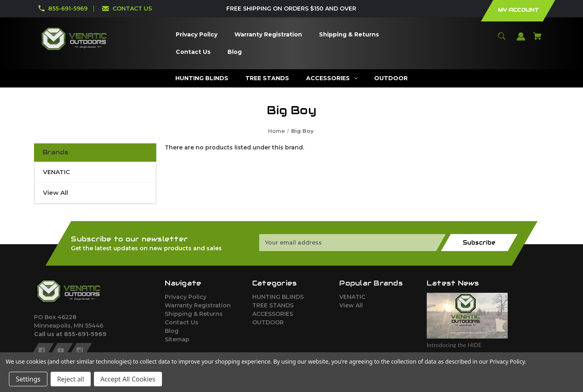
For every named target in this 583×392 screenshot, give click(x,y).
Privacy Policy (186, 297)
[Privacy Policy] (196, 35)
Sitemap (177, 339)
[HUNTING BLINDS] (202, 78)
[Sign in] (521, 40)
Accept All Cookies (128, 379)
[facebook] (42, 351)
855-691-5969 (68, 9)
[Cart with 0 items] (538, 40)
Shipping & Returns (194, 314)
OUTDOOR (268, 322)
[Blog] (234, 52)
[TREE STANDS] (267, 78)
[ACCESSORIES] (332, 78)
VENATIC (56, 172)
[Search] (502, 40)
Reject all (71, 379)
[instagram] (80, 351)
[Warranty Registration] (268, 35)
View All (55, 193)
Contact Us (182, 322)
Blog (172, 331)
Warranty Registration (198, 305)
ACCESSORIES (273, 314)
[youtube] (61, 351)
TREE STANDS (273, 305)
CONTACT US (132, 9)
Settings (28, 379)
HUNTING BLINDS (278, 297)
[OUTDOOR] (391, 78)
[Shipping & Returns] (349, 35)
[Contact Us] (193, 52)
